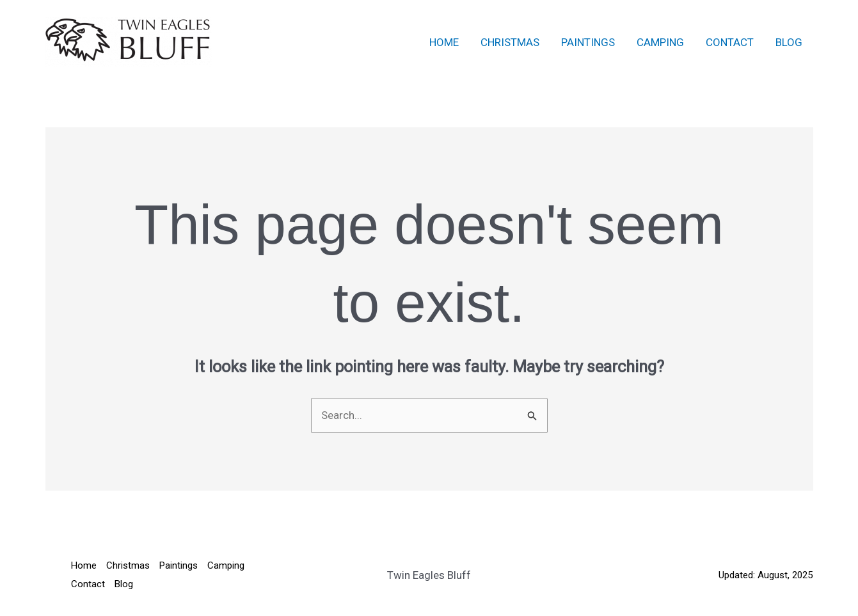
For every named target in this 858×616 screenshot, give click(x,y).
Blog (789, 42)
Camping (660, 42)
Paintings (588, 42)
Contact (730, 42)
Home (444, 42)
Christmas (510, 42)
